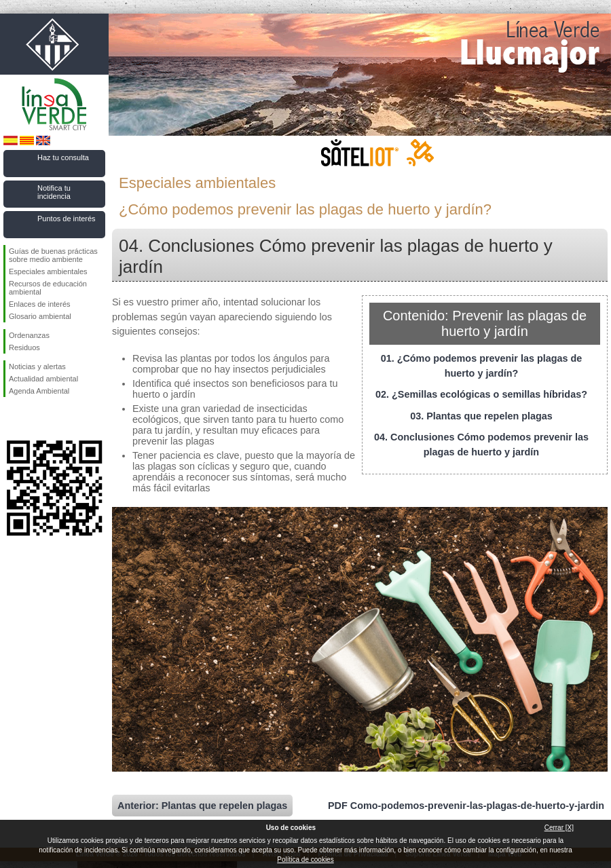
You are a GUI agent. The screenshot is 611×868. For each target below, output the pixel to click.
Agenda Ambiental (39, 391)
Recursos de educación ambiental (48, 288)
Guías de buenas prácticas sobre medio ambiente (53, 255)
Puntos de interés (67, 219)
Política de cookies (305, 860)
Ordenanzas (29, 335)
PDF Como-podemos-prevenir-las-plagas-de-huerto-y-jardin (466, 806)
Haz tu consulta (63, 157)
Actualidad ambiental (43, 379)
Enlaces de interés (40, 304)
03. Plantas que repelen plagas (481, 416)
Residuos (24, 347)
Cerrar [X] (559, 828)
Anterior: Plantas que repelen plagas (202, 806)
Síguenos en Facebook (12, 419)
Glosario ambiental (40, 316)
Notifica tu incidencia (54, 192)
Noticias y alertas (37, 366)
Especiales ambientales (48, 271)
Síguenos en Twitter (34, 419)
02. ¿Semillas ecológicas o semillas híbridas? (481, 394)
